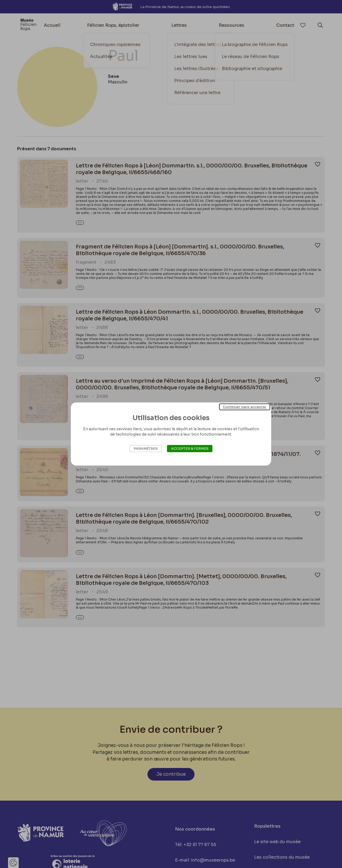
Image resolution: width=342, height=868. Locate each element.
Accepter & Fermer (190, 449)
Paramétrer (146, 449)
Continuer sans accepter (245, 407)
